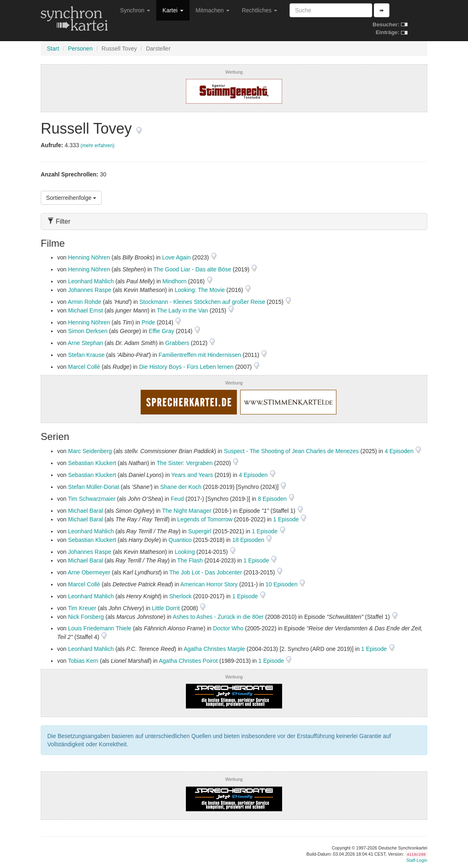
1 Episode (287, 519)
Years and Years (192, 475)
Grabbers (177, 343)
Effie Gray (162, 331)
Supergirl (200, 531)
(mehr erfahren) (98, 146)
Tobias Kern (83, 661)
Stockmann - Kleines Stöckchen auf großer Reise (202, 302)
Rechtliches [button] (259, 10)
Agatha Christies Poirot (188, 661)
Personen (80, 49)
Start (53, 49)
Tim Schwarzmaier (92, 499)
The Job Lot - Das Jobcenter (206, 572)
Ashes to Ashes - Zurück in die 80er (218, 617)
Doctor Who (228, 628)
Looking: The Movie (200, 290)
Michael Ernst (85, 310)
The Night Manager (187, 511)
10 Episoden (283, 584)
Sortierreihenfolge (71, 198)
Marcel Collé (84, 367)
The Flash (190, 560)
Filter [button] (59, 221)
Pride (148, 322)
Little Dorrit (166, 608)
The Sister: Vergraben (185, 463)
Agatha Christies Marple (214, 649)
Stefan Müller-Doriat (94, 487)
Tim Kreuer (82, 608)
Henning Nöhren (89, 257)
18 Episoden (249, 540)
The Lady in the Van (183, 310)
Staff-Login (417, 860)
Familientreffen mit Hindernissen (200, 355)
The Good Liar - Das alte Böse (192, 269)
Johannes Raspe (89, 290)
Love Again (176, 257)
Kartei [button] (173, 10)
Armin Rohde (85, 302)
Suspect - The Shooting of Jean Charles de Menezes (291, 451)
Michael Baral (85, 511)
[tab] (234, 221)
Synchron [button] (135, 10)
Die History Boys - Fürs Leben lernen (186, 367)
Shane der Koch (181, 487)
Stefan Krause (86, 355)
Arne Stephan (86, 343)
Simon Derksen (88, 331)
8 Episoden (273, 499)
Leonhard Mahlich (91, 281)
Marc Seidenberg (90, 451)
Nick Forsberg (86, 617)
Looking (185, 552)
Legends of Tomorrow (205, 519)
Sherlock (180, 596)
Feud (177, 499)
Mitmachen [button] (213, 10)
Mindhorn (174, 281)
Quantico (180, 540)
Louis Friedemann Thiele (100, 628)
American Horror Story (209, 584)
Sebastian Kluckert (92, 463)
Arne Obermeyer (89, 572)
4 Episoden (400, 451)
